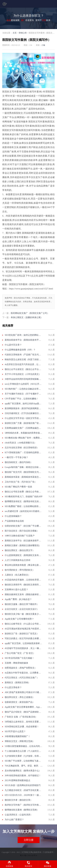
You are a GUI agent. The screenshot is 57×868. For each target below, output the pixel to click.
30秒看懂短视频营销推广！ (17, 736)
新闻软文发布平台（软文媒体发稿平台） (24, 541)
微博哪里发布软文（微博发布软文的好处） (24, 501)
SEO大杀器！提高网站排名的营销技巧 (23, 785)
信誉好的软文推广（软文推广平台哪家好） (24, 526)
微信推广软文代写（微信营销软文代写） (24, 472)
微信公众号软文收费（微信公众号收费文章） (24, 492)
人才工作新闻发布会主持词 (17, 560)
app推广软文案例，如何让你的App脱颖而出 (24, 404)
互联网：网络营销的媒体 (16, 663)
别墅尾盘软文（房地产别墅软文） (21, 668)
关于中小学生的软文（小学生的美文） (23, 374)
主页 (15, 33)
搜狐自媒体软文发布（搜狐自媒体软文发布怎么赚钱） (24, 594)
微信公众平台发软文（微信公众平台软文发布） (24, 369)
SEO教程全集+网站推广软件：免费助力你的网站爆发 (24, 438)
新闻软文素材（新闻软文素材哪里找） (23, 546)
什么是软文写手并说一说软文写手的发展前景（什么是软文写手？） (24, 418)
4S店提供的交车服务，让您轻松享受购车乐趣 (24, 580)
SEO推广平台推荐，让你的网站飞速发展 (24, 761)
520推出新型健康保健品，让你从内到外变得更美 (24, 746)
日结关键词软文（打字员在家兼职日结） (24, 413)
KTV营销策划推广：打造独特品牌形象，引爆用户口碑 (24, 453)
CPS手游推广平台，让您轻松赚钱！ (22, 399)
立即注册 (29, 840)
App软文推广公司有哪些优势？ (19, 619)
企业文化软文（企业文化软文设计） (22, 609)
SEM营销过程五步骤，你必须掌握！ (22, 727)
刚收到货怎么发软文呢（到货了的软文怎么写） (24, 360)
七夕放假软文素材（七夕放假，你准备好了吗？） (24, 756)
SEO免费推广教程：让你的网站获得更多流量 (24, 506)
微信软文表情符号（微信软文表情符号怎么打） (24, 585)
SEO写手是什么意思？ (15, 731)
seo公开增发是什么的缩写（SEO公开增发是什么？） (24, 384)
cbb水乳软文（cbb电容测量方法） (21, 443)
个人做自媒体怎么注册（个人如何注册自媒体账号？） (24, 751)
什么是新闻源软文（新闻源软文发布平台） (24, 555)
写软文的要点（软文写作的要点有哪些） (24, 638)
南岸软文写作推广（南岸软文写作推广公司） (24, 805)
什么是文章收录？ (13, 687)
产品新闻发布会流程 (14, 521)
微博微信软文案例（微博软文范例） (22, 810)
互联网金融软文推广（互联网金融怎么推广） (24, 428)
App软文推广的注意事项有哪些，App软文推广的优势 (24, 707)
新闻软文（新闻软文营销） (17, 683)
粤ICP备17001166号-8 (28, 855)
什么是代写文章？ (13, 345)
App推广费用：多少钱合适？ (18, 599)
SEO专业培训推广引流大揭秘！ (19, 658)
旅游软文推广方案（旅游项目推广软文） (24, 423)
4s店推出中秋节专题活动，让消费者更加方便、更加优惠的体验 (24, 673)
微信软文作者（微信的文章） (19, 800)
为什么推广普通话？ (14, 820)
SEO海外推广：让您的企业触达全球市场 (24, 389)
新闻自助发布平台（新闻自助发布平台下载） (24, 340)
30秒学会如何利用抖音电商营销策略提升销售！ (24, 379)
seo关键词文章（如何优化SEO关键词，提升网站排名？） (24, 511)
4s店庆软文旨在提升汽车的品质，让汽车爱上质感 (24, 364)
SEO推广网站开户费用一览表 (18, 487)
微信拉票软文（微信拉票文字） (20, 550)
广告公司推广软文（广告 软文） (20, 653)
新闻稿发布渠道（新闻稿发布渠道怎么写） (24, 477)
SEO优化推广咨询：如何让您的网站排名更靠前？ (24, 335)
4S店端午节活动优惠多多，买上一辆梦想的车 (24, 648)
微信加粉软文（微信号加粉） (19, 462)
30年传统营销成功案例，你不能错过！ (23, 776)
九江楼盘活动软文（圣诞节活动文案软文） (24, 790)
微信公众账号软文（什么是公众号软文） (24, 624)
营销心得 (23, 33)
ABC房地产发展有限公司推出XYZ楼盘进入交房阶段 (24, 692)
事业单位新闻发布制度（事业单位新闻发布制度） (24, 565)
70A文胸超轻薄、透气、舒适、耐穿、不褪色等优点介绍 (24, 766)
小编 (43, 45)
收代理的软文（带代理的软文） (20, 570)
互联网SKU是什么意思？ (16, 590)
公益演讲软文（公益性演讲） (19, 815)
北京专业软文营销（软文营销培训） (22, 448)
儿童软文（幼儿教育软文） (17, 575)
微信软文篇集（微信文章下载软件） (22, 604)
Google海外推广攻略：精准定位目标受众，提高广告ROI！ (24, 467)
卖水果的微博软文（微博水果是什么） (23, 771)
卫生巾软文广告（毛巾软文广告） (21, 482)
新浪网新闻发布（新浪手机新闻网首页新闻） (24, 408)
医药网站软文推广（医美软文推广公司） (30, 313)
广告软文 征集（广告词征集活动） (21, 717)
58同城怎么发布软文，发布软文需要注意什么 (24, 722)
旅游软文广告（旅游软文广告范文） (22, 634)
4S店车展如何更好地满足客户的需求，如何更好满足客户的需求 (24, 629)
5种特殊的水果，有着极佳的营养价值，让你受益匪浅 (24, 433)
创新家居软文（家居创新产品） (20, 702)
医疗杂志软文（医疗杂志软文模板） (22, 531)
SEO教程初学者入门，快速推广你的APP (24, 497)
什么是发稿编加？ (13, 516)
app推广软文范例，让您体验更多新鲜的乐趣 (24, 643)
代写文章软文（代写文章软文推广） (22, 678)
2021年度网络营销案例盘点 (17, 780)
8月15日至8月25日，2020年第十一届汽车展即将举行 (24, 795)
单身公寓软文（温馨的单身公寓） (27, 317)
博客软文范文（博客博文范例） (20, 741)
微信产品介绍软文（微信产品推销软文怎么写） (24, 712)
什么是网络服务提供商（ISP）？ (20, 350)
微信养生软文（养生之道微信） (20, 697)
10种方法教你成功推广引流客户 (20, 536)
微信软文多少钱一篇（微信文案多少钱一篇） (24, 614)
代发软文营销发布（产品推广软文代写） (24, 355)
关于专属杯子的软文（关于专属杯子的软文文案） (24, 394)
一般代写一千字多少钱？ (16, 457)
